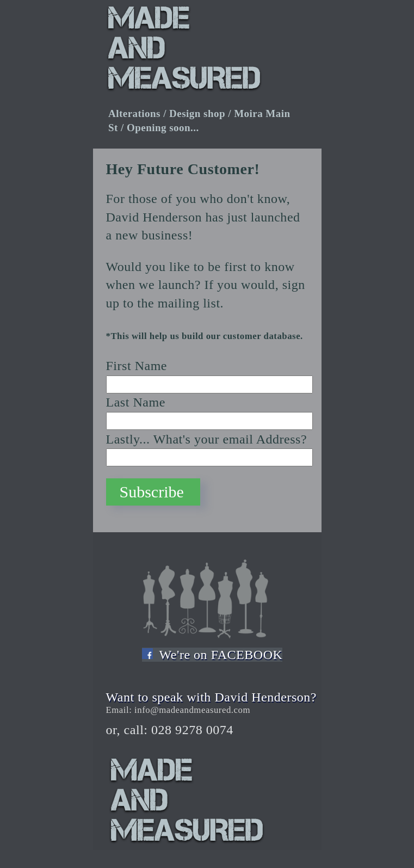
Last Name (136, 402)
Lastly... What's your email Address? (207, 439)
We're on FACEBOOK (221, 655)
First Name (137, 366)
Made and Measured (215, 804)
